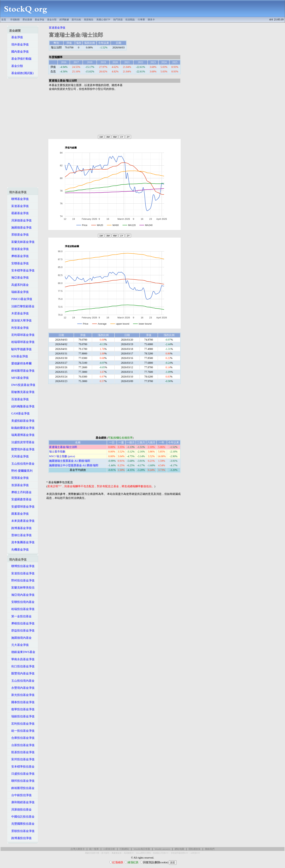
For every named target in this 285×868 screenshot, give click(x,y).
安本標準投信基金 (22, 767)
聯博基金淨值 (19, 199)
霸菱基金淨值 (19, 213)
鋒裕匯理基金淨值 (22, 371)
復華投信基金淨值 (22, 709)
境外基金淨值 (19, 44)
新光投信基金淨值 (22, 695)
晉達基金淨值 (19, 249)
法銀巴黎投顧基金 (22, 306)
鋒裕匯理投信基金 (22, 788)
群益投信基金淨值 (22, 630)
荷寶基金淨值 (19, 478)
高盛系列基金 (19, 285)
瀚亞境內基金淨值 (22, 595)
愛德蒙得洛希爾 (20, 363)
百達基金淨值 (19, 399)
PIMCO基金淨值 (21, 299)
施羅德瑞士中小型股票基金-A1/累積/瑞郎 (74, 465)
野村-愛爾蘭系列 (21, 471)
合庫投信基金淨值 (22, 738)
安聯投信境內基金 (22, 602)
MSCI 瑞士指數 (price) (62, 456)
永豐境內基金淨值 (22, 688)
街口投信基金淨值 (22, 666)
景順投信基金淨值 (22, 831)
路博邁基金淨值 (20, 528)
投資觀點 (130, 20)
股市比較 (76, 20)
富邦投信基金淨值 (22, 759)
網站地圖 (179, 849)
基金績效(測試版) (21, 73)
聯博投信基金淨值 (22, 566)
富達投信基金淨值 (22, 573)
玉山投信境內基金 (22, 681)
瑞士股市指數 (57, 452)
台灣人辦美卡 (78, 849)
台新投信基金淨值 (22, 745)
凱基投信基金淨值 (22, 752)
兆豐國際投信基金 (22, 824)
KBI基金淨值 (19, 356)
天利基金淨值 (19, 456)
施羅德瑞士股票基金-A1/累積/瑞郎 (70, 461)
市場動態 (15, 20)
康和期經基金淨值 (22, 802)
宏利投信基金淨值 (22, 724)
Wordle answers (162, 849)
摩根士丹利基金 (20, 492)
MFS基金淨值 (19, 378)
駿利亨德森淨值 (20, 349)
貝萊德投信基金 (20, 810)
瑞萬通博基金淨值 (22, 435)
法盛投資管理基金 (22, 442)
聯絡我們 (210, 849)
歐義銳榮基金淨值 (22, 428)
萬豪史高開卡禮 (92, 853)
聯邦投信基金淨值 (22, 781)
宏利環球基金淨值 (22, 335)
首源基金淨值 (19, 485)
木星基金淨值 (19, 313)
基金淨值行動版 (20, 59)
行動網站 (124, 849)
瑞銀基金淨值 (19, 292)
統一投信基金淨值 (22, 731)
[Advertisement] (168, 9)
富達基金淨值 (19, 206)
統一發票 (94, 849)
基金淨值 (39, 20)
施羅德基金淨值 (20, 228)
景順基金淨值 (19, 235)
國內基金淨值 (19, 52)
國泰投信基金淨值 (22, 702)
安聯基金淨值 (19, 263)
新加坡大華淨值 (20, 320)
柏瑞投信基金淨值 (22, 609)
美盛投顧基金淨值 (22, 421)
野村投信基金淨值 (22, 580)
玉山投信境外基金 (22, 464)
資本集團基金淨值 (22, 542)
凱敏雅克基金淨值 (22, 392)
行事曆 (141, 20)
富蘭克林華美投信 (22, 588)
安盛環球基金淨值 (22, 507)
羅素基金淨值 (19, 514)
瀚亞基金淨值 (19, 278)
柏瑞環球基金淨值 (22, 342)
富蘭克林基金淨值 (22, 242)
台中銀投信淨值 (20, 795)
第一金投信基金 (20, 616)
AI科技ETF (195, 853)
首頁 (4, 20)
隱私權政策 (195, 849)
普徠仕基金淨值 (20, 535)
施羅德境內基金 (20, 638)
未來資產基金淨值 (22, 521)
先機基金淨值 (19, 550)
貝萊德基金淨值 (20, 220)
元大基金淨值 (19, 645)
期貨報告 (89, 20)
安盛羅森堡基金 (20, 499)
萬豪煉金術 (117, 853)
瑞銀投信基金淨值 (22, 716)
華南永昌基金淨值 (22, 659)
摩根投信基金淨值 (22, 623)
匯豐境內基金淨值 (22, 673)
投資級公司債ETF (161, 853)
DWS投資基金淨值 (22, 385)
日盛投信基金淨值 (22, 774)
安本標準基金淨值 (22, 270)
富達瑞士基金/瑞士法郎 (63, 447)
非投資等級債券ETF (180, 853)
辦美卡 (151, 20)
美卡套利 (105, 853)
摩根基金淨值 (19, 256)
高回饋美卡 (129, 853)
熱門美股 (118, 20)
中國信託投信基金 (22, 817)
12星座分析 (109, 849)
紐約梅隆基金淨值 (22, 406)
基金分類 (52, 20)
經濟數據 (64, 20)
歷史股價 (27, 20)
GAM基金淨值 (19, 413)
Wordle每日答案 (142, 849)
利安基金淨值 (19, 328)
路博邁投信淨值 (20, 838)
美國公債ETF (103, 20)
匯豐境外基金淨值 (22, 449)
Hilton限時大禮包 (143, 853)
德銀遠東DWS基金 (22, 652)
